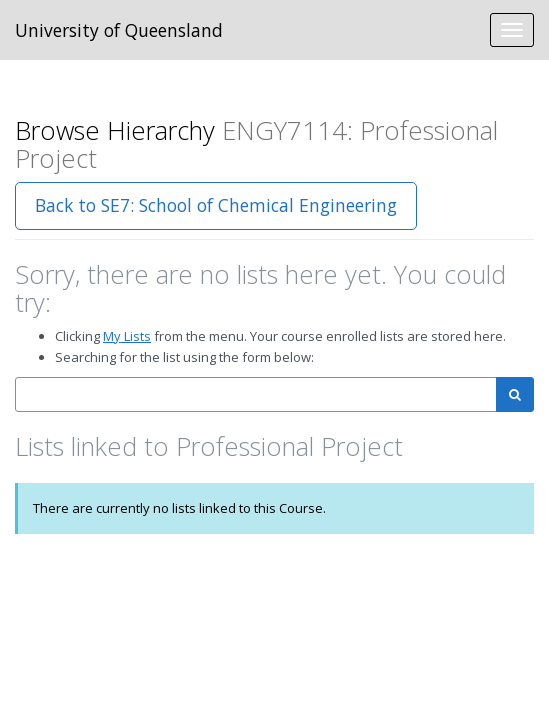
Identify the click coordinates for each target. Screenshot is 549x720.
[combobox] (256, 394)
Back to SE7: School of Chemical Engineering (216, 205)
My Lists (127, 336)
